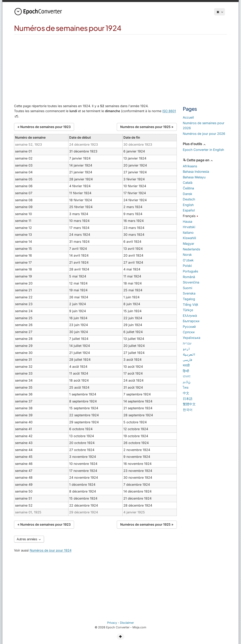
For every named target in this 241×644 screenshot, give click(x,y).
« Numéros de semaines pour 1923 (44, 127)
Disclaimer (127, 623)
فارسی (188, 360)
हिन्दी (186, 371)
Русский (189, 327)
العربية (189, 354)
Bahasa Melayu (194, 177)
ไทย (186, 387)
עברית (187, 343)
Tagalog (189, 299)
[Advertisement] (121, 65)
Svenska (189, 293)
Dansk (188, 194)
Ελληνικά (190, 316)
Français (189, 216)
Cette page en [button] (198, 160)
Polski (187, 266)
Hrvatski (189, 227)
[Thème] (220, 12)
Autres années (29, 539)
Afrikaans (190, 166)
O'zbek (188, 260)
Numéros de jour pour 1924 (51, 550)
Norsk (187, 255)
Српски (189, 332)
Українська (192, 338)
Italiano (188, 233)
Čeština (188, 188)
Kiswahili (189, 238)
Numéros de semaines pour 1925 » (147, 127)
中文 (186, 393)
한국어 (188, 410)
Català (188, 183)
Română (189, 277)
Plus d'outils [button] (194, 144)
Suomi (188, 288)
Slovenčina (191, 282)
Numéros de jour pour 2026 (204, 134)
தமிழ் (187, 382)
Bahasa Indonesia (196, 172)
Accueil (188, 117)
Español (189, 210)
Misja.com (139, 627)
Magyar (189, 244)
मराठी (186, 365)
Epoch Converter (118, 627)
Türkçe (188, 310)
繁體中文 (189, 404)
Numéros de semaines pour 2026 (204, 126)
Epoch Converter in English (203, 150)
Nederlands (191, 249)
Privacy (112, 623)
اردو (186, 349)
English (188, 205)
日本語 (188, 399)
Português (190, 271)
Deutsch (189, 199)
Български (191, 321)
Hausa (188, 221)
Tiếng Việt (190, 305)
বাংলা (187, 376)
